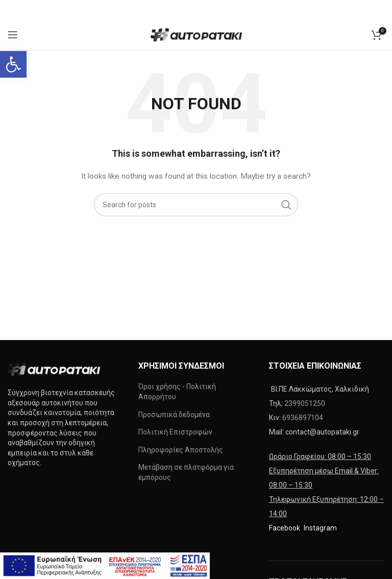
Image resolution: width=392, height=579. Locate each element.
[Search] (196, 205)
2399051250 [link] (305, 403)
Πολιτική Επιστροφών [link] (175, 432)
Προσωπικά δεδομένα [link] (174, 415)
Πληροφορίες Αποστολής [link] (181, 450)
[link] (13, 64)
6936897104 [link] (303, 418)
